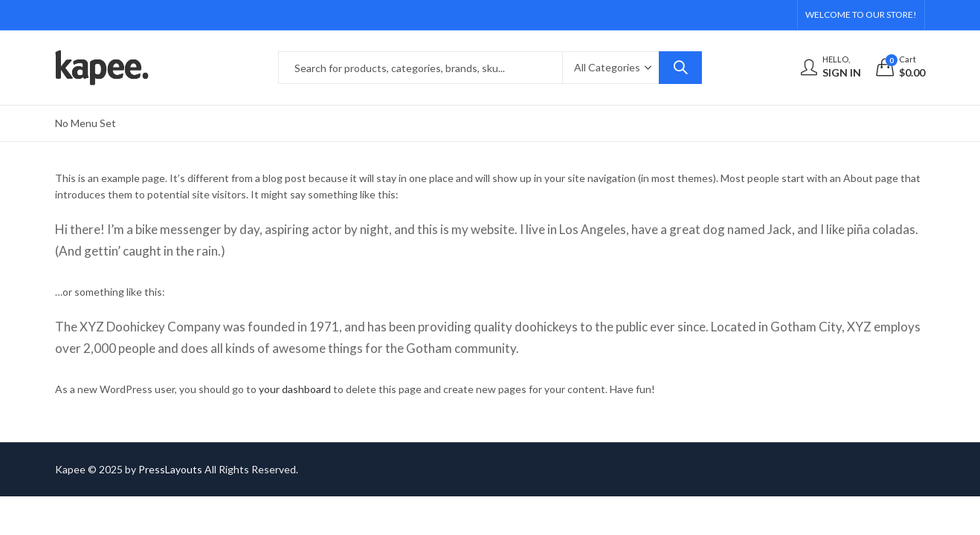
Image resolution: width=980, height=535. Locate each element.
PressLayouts (170, 469)
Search (680, 68)
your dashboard (295, 389)
